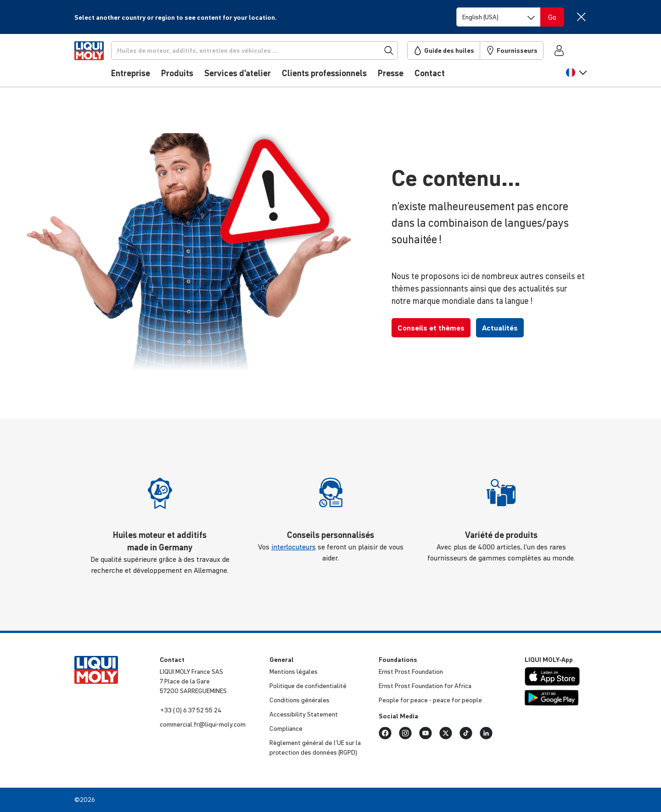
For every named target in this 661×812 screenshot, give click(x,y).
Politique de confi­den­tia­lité (308, 686)
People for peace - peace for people (430, 700)
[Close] (581, 17)
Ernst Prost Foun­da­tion (411, 672)
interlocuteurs (294, 547)
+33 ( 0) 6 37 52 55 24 (191, 710)
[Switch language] (499, 17)
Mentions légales (294, 672)
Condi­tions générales (300, 700)
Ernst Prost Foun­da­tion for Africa (425, 686)
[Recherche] (269, 50)
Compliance (286, 728)
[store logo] (102, 63)
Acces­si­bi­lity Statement (304, 714)
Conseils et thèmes (431, 328)
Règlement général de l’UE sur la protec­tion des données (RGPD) (315, 748)
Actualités (500, 328)
